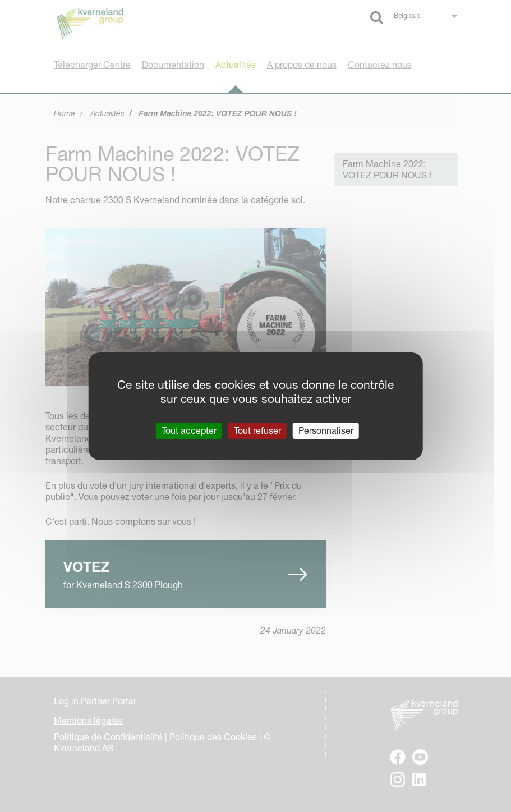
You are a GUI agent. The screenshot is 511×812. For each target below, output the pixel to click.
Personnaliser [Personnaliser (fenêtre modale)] (326, 430)
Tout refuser (257, 430)
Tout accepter (189, 430)
